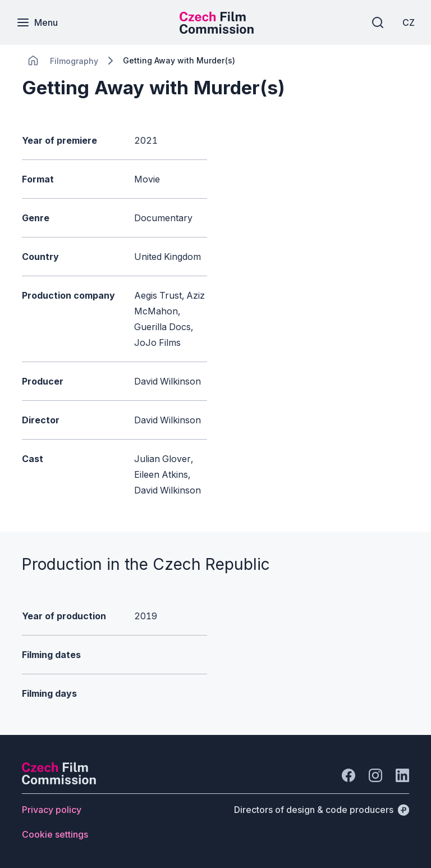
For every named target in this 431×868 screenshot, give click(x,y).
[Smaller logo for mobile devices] (217, 30)
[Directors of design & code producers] (322, 810)
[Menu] (38, 22)
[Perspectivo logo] (59, 781)
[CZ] (408, 22)
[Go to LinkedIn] (402, 775)
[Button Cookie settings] (55, 834)
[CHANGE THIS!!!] (33, 61)
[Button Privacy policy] (52, 810)
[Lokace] (74, 61)
